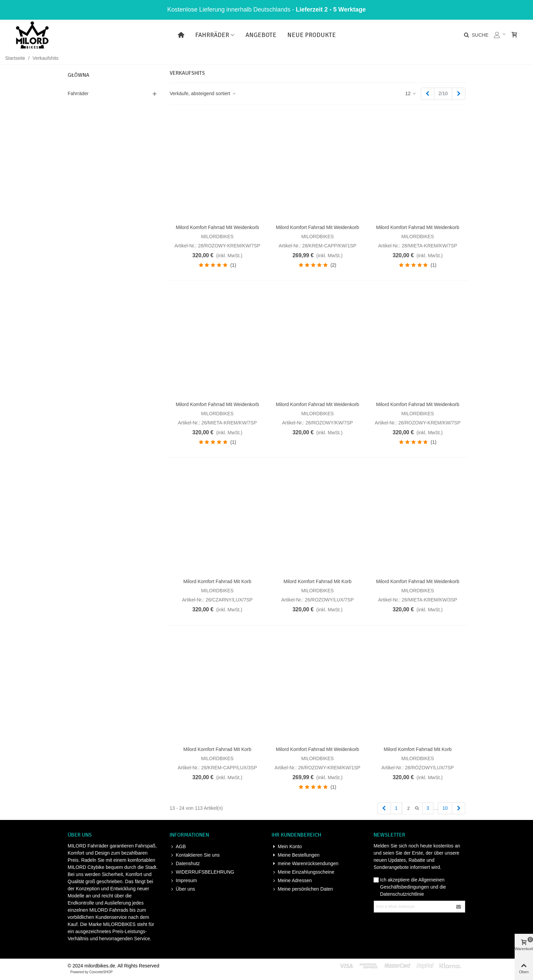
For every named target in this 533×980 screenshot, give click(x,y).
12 (411, 93)
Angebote (261, 35)
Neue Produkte (312, 35)
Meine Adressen (292, 881)
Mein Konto (287, 847)
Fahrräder (212, 35)
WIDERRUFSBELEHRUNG (202, 872)
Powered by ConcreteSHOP (92, 972)
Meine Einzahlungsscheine (303, 872)
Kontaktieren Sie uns (195, 855)
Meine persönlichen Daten (302, 889)
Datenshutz (185, 864)
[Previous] (428, 94)
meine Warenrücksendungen (305, 864)
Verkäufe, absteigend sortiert (203, 93)
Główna (79, 75)
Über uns (182, 889)
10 (445, 808)
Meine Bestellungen (296, 855)
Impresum (183, 881)
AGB (178, 847)
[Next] (459, 94)
